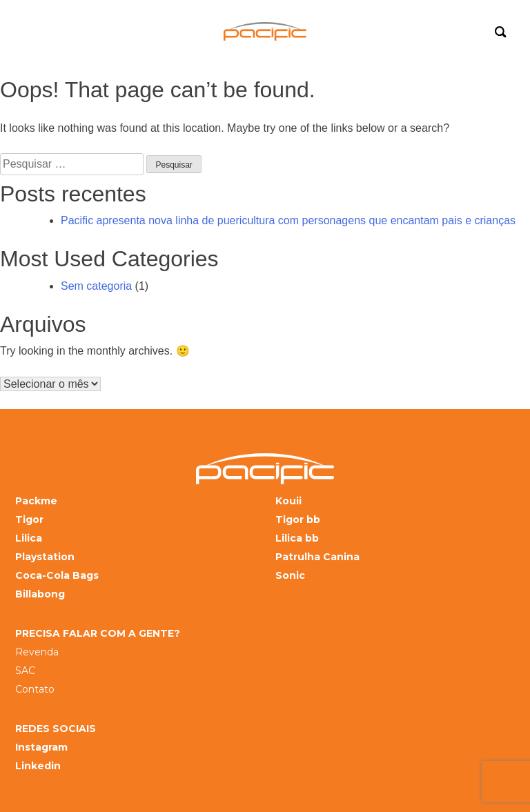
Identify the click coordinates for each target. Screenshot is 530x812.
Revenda (37, 652)
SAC (25, 671)
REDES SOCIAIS (56, 729)
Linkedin (38, 766)
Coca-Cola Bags (57, 576)
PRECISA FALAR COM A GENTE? (98, 634)
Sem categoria (96, 286)
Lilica (29, 538)
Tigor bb (298, 520)
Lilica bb (297, 538)
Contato (35, 690)
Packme (36, 501)
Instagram (41, 747)
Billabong (40, 594)
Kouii (288, 501)
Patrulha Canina (317, 557)
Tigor (29, 520)
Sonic (290, 576)
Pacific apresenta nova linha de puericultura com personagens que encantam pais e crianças (288, 220)
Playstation (45, 557)
